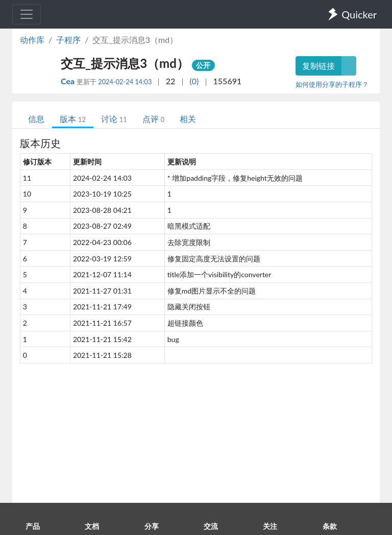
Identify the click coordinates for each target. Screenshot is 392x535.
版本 (73, 119)
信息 (36, 119)
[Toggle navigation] (27, 14)
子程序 (68, 40)
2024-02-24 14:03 (125, 82)
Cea (69, 81)
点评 (153, 119)
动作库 (32, 40)
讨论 (114, 119)
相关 (188, 119)
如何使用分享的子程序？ (332, 84)
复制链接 (318, 66)
